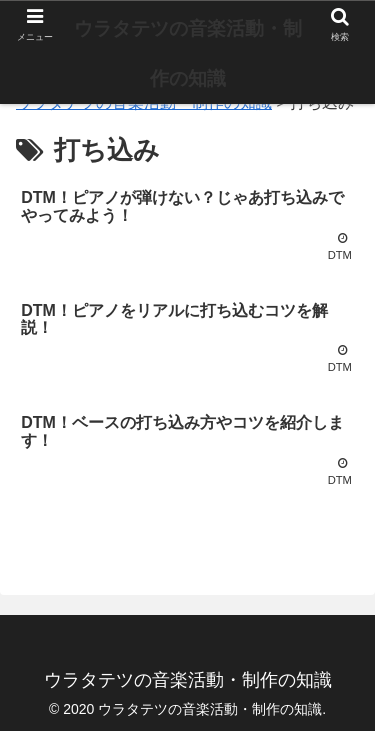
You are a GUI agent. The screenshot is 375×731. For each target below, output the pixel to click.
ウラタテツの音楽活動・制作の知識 (188, 53)
